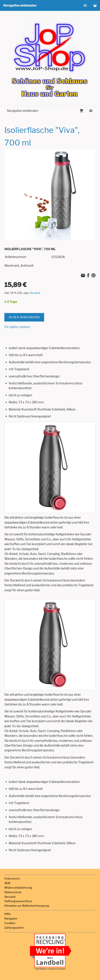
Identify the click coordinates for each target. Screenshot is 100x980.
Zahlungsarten (14, 928)
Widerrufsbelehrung (18, 888)
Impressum (12, 878)
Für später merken (17, 327)
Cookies (10, 923)
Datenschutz (13, 892)
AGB (7, 883)
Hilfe (8, 914)
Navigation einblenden (20, 5)
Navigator (11, 918)
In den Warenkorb (24, 317)
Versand (35, 293)
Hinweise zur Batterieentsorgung (27, 906)
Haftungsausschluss (18, 901)
